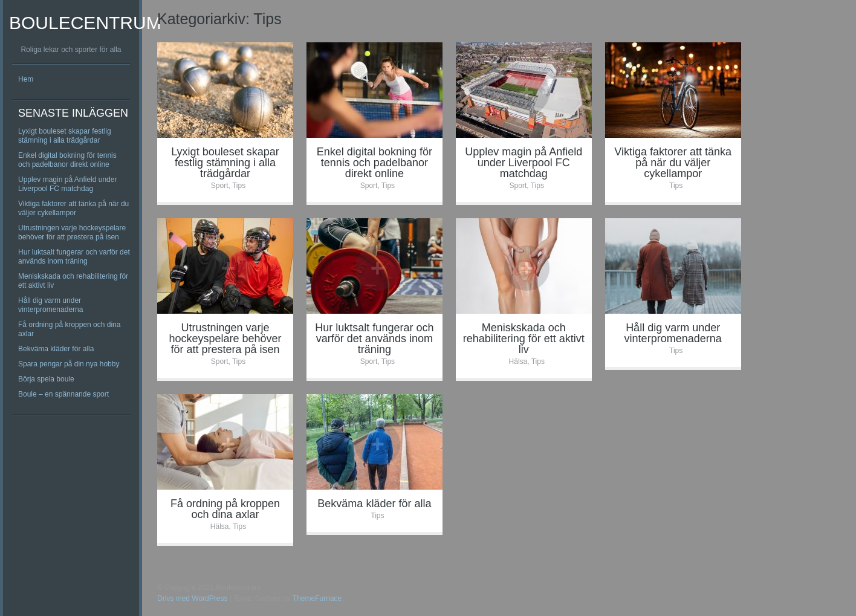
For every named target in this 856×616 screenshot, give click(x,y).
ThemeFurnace (317, 598)
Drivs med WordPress (192, 598)
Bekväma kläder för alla (56, 349)
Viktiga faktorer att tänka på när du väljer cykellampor (73, 208)
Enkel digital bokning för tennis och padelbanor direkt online (67, 160)
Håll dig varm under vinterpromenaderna (50, 305)
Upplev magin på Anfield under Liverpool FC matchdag (67, 184)
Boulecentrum (85, 23)
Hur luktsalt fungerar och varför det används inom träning (74, 257)
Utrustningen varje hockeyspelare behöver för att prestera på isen (72, 232)
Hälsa (518, 361)
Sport (220, 186)
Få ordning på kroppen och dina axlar (225, 509)
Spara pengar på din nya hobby (69, 364)
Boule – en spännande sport (63, 394)
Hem (26, 79)
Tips (239, 186)
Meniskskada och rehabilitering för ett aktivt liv (524, 339)
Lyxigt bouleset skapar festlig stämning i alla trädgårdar (65, 136)
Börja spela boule (46, 379)
